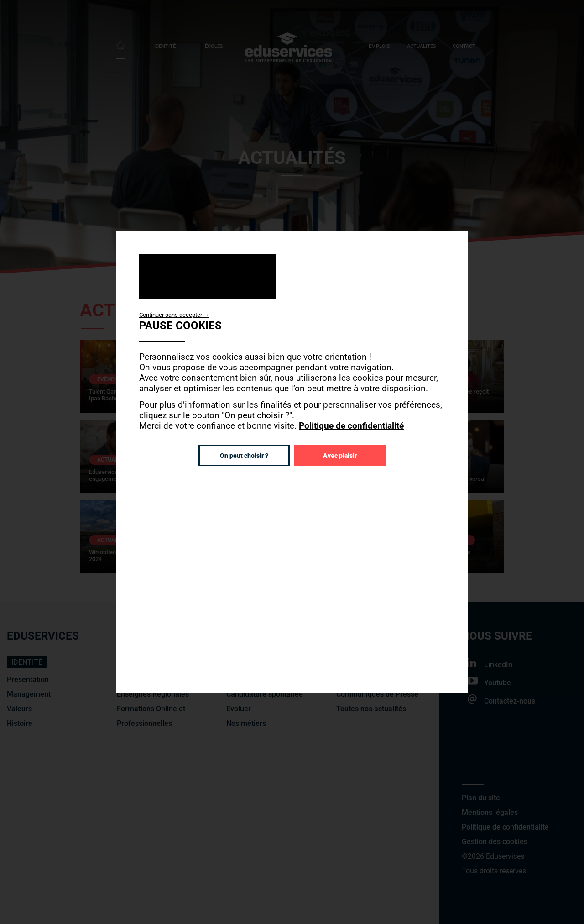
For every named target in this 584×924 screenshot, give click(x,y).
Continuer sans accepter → (174, 315)
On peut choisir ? (244, 456)
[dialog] (292, 462)
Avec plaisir (340, 456)
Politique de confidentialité (351, 426)
